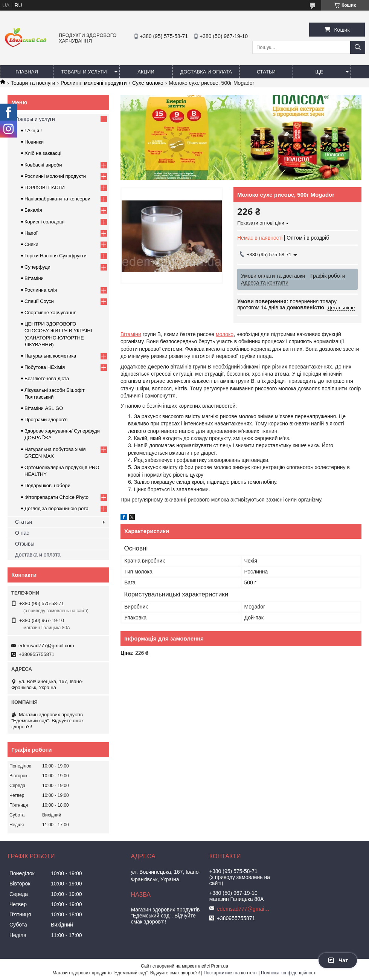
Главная (27, 72)
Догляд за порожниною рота (56, 508)
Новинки (34, 142)
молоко (225, 334)
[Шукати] (358, 47)
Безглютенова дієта (47, 378)
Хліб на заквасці (43, 153)
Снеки (31, 244)
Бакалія (33, 210)
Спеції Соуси (39, 301)
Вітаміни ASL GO (44, 408)
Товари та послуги (33, 83)
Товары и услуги (84, 72)
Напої (31, 233)
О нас (22, 533)
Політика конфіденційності (289, 973)
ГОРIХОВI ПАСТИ (45, 187)
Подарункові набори (47, 485)
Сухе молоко (148, 83)
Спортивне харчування (50, 313)
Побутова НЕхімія (45, 367)
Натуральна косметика (50, 356)
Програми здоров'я (46, 420)
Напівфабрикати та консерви (57, 199)
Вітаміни (131, 334)
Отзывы (25, 544)
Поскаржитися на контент (230, 973)
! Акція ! (33, 131)
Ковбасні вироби (43, 165)
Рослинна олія (41, 290)
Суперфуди (37, 267)
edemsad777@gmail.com (46, 646)
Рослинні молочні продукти (94, 83)
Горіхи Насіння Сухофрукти (56, 256)
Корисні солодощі (44, 222)
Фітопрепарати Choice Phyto (56, 497)
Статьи (266, 72)
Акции (146, 72)
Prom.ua (220, 966)
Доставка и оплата (206, 72)
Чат (338, 960)
